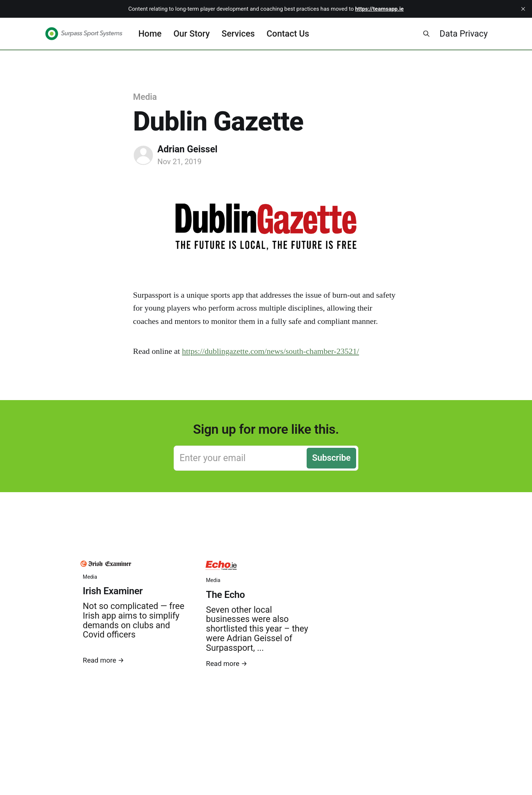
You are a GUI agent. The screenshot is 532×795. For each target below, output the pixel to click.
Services (238, 34)
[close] (523, 9)
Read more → (103, 660)
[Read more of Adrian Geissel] (143, 155)
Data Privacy (464, 34)
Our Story (191, 34)
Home (150, 34)
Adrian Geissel (187, 149)
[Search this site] (426, 34)
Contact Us (288, 34)
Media (145, 97)
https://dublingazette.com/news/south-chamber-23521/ (271, 351)
